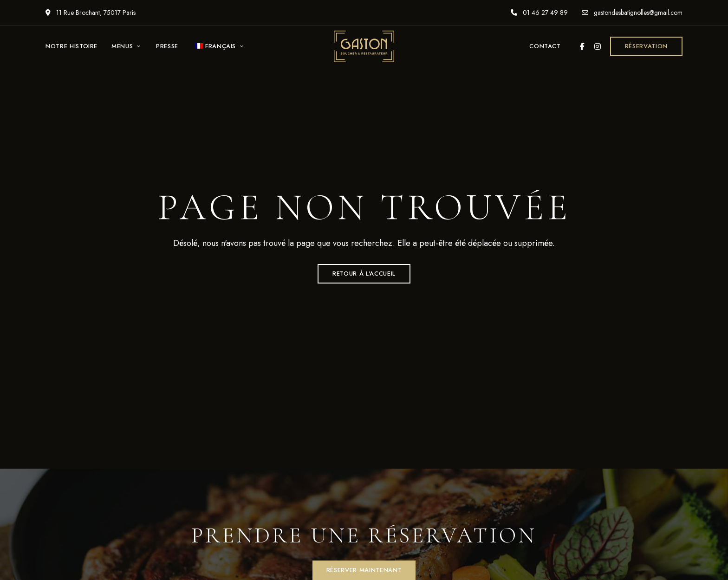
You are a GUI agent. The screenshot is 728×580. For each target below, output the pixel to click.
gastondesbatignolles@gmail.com (632, 13)
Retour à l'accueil (364, 274)
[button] (646, 46)
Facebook (582, 46)
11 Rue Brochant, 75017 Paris (91, 13)
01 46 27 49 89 (539, 13)
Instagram (598, 46)
